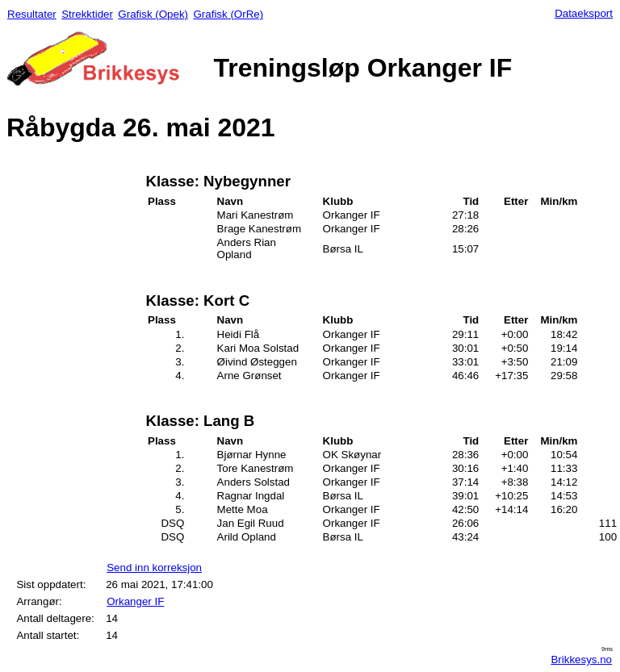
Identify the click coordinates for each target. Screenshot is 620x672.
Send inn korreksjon (154, 568)
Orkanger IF (135, 601)
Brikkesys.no (581, 659)
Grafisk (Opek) (153, 14)
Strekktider (87, 14)
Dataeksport (584, 13)
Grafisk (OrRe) (228, 14)
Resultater (32, 14)
